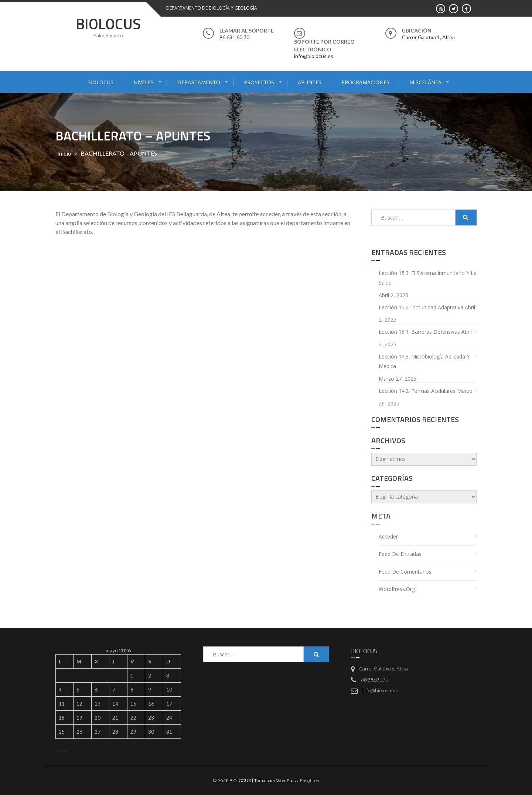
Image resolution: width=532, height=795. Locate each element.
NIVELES (144, 82)
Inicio (64, 153)
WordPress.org (397, 589)
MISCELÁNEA (425, 82)
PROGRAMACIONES (365, 82)
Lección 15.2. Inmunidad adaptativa (421, 307)
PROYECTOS (259, 82)
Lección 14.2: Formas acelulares (417, 391)
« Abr (61, 750)
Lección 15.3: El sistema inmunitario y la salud (428, 278)
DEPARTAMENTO (199, 82)
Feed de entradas (400, 554)
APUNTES (310, 82)
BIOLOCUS (108, 24)
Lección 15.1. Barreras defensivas (419, 332)
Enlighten (310, 781)
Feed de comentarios (405, 572)
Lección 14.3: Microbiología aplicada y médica (424, 361)
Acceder (388, 536)
